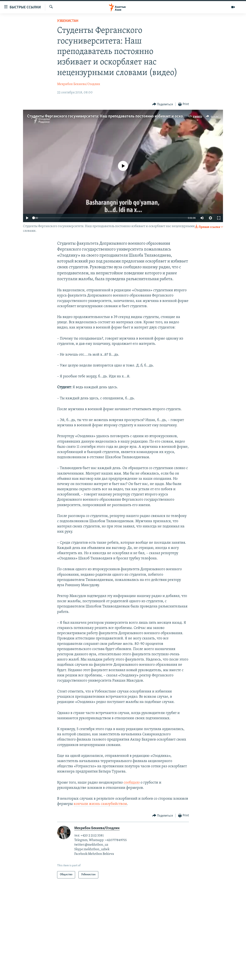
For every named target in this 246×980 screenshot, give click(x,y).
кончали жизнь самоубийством (100, 804)
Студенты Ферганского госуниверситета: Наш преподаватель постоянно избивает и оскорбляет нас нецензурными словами (136, 116)
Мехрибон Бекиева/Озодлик (79, 84)
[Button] (163, 104)
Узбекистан (68, 21)
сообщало (132, 783)
